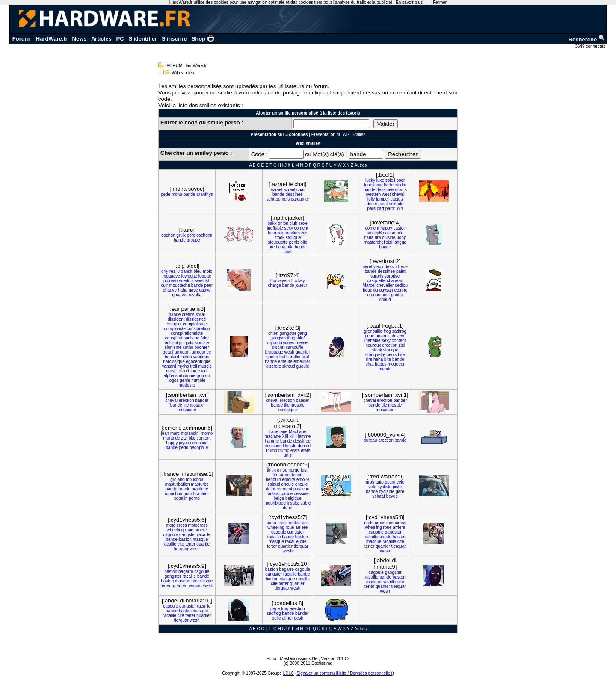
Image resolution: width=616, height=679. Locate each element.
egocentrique (198, 362)
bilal (305, 357)
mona (177, 194)
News (80, 39)
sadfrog (399, 331)
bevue (392, 496)
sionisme (173, 347)
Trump (271, 450)
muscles (174, 371)
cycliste (384, 487)
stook (279, 238)
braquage (274, 352)
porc (191, 235)
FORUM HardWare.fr (187, 66)
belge (279, 498)
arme (285, 475)
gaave (205, 290)
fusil (305, 470)
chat (301, 190)
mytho (183, 366)
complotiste (175, 329)
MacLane (298, 432)
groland (177, 480)
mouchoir (194, 480)
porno (194, 498)
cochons (204, 235)
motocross (198, 525)
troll (194, 366)
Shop (203, 39)
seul (384, 204)
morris (401, 190)
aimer (288, 618)
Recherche (587, 40)
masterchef (375, 242)
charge (274, 285)
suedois (186, 281)
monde (385, 369)
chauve (170, 290)
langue (400, 242)
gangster (288, 333)
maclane (272, 436)
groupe (194, 240)
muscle (205, 366)
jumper (383, 199)
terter (190, 544)
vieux (378, 267)
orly (165, 271)
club (293, 223)
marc (175, 433)
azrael (277, 190)
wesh (289, 352)
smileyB (375, 233)
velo (400, 482)
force (195, 371)
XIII (285, 436)
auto (379, 482)
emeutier (302, 362)
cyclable (387, 492)
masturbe (200, 484)
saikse (389, 233)
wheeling (175, 530)
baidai (400, 185)
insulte (293, 503)
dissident (176, 319)
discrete (274, 366)
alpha (169, 376)
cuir (164, 285)
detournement (279, 489)
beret (367, 267)
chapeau (395, 281)
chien (273, 333)
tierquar (181, 549)
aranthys (204, 194)
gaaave (179, 295)
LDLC (289, 673)
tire (275, 475)
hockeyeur (280, 281)
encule (288, 484)
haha (281, 247)
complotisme (195, 324)
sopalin (181, 498)
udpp (401, 238)
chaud (385, 300)
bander (202, 400)
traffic (295, 357)
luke (380, 180)
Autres (360, 165)
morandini (190, 433)
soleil (390, 180)
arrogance (201, 352)
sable (305, 503)
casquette (376, 281)
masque (201, 539)
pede (166, 194)
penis (294, 242)
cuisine (389, 238)
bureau (370, 440)
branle (184, 489)
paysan (386, 290)
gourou (203, 376)
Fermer (440, 2)
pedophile (199, 447)
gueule (303, 366)
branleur (201, 494)
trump (284, 450)
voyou (272, 343)
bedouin (273, 480)
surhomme (185, 376)
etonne (401, 290)
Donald (290, 446)
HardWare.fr (52, 39)
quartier (303, 352)
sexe (303, 223)
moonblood (275, 503)
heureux (275, 233)
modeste (187, 385)
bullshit (171, 343)
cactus (396, 199)
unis (287, 455)
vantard (169, 366)
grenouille (373, 331)
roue (189, 530)
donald (304, 446)
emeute (285, 362)
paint (401, 271)
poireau (170, 281)
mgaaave (171, 276)
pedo (184, 447)
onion (283, 223)
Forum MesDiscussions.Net (293, 659)
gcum (390, 482)
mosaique (187, 410)
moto (207, 271)
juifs (190, 343)
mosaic (197, 405)
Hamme (303, 436)
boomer (202, 347)
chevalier (385, 285)
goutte (397, 295)
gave (193, 290)
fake (205, 338)
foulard (273, 494)
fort (186, 371)
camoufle (295, 347)
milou (282, 470)
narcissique (174, 362)
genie (185, 380)
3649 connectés (591, 46)
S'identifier (143, 39)
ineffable (275, 228)
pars (372, 208)
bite (304, 242)
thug (291, 338)
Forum (21, 39)
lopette (205, 276)
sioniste (202, 343)
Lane (273, 432)
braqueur (287, 343)
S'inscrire (174, 39)
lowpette (189, 276)
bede (388, 185)
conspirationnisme (182, 338)
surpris (377, 276)
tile (186, 405)
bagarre (186, 571)
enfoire (289, 480)
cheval (398, 194)
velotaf (379, 496)
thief (301, 338)
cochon (168, 235)
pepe (370, 336)
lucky (370, 180)
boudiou (370, 290)
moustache (179, 285)
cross (182, 525)
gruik (181, 235)
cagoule (170, 535)
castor (399, 228)
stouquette (278, 242)
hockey (298, 281)
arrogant (182, 352)
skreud (289, 366)
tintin (271, 470)
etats (295, 450)
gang (302, 333)
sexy (289, 228)
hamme (272, 441)
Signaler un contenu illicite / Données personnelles (344, 673)
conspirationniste (187, 333)
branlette (200, 489)
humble (198, 380)
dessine (301, 494)
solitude (396, 204)
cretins (188, 314)
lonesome (373, 185)
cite (181, 544)
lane (283, 432)
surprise (392, 276)
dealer (303, 343)
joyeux (185, 443)
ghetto (272, 357)
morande (171, 438)
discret (278, 347)
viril (204, 371)
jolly (371, 199)
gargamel (300, 199)
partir (390, 208)
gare (400, 492)
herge (294, 470)
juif (182, 343)
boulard (172, 357)
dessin (391, 267)
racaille (204, 535)
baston (185, 539)
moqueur (396, 364)
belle (277, 618)
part (381, 208)
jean (165, 433)
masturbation (178, 484)
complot (174, 324)
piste (397, 487)
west (386, 194)
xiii (292, 436)
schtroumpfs (278, 199)
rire (272, 247)
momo (207, 433)
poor (400, 180)
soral (200, 314)
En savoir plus (409, 2)
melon (186, 357)
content (301, 228)
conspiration (198, 329)
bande (190, 194)
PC (120, 39)
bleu (198, 271)
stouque (293, 238)
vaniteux (201, 357)
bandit (187, 271)
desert (373, 204)
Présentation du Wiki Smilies (339, 134)
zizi (304, 233)
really (175, 271)
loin (400, 208)
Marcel (369, 285)
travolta (194, 295)
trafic (284, 357)
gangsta (278, 338)
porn (188, 494)
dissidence (196, 319)
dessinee (294, 194)
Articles (101, 39)
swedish (202, 281)
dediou (401, 285)
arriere (201, 530)
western (373, 194)
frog (387, 331)
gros (370, 482)
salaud (274, 484)
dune (287, 508)
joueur (301, 285)
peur (208, 285)
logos (173, 380)
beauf (168, 352)
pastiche (301, 489)
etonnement (379, 295)
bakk (272, 223)
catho (188, 347)
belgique (293, 498)
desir (299, 618)
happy (386, 228)
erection (292, 233)
